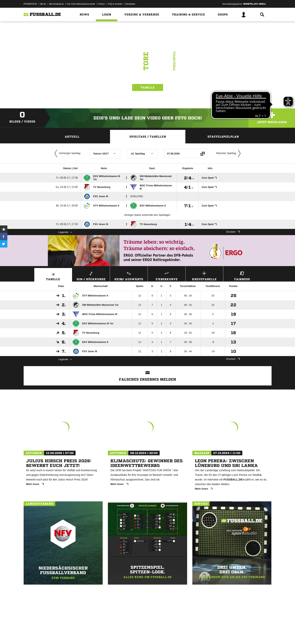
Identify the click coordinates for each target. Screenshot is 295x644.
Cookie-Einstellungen (137, 635)
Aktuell (72, 137)
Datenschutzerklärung (48, 635)
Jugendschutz (93, 635)
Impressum (29, 635)
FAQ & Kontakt (115, 4)
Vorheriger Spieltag (67, 153)
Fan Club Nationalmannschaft (81, 4)
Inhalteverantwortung (113, 635)
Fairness (242, 275)
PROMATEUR (30, 4)
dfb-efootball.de (56, 4)
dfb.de (43, 4)
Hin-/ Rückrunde (91, 275)
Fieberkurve (167, 275)
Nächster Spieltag (229, 153)
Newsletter (130, 4)
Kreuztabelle (204, 275)
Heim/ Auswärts (129, 275)
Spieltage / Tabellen (148, 137)
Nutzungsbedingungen (72, 635)
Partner (101, 4)
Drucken (233, 232)
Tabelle (148, 92)
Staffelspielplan (223, 137)
